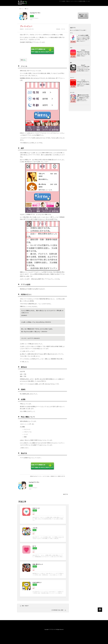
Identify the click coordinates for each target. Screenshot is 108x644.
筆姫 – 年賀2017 (25, 606)
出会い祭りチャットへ (43, 570)
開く (25, 60)
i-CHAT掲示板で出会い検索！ (58, 610)
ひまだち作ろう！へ (43, 588)
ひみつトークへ (43, 515)
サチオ (66, 494)
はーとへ (43, 552)
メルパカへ (43, 534)
